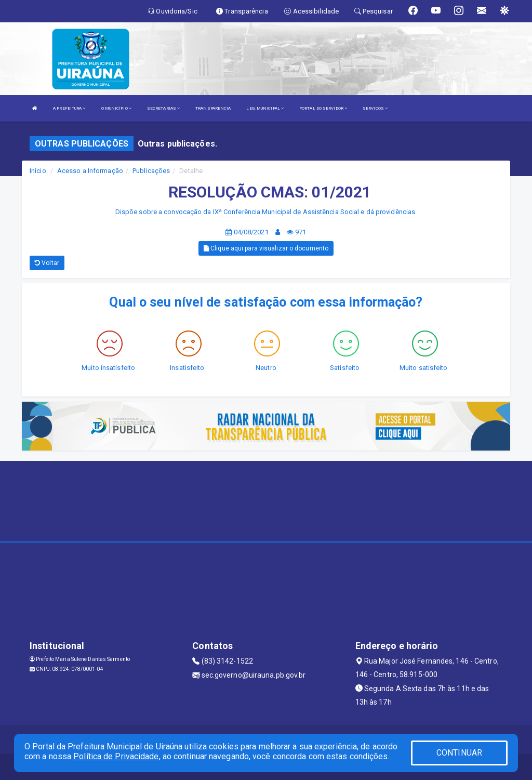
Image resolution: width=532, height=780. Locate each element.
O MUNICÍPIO (116, 108)
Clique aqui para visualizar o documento (266, 248)
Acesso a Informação (90, 171)
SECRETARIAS (163, 108)
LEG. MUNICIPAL (265, 108)
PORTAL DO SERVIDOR (323, 108)
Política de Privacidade (116, 756)
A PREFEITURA (69, 108)
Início (38, 171)
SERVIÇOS (375, 108)
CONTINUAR (459, 753)
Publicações (151, 171)
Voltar (47, 263)
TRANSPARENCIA (213, 108)
